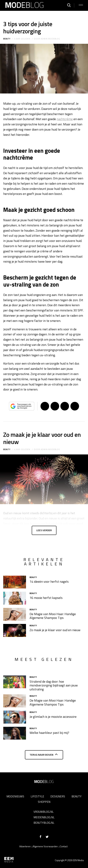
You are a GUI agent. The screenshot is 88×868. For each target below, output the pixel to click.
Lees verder (44, 530)
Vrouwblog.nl (44, 812)
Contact (64, 846)
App (75, 406)
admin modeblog (50, 39)
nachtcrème (65, 119)
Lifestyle (37, 796)
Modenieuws (15, 796)
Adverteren (25, 846)
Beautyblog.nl (44, 823)
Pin (65, 406)
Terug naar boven (41, 755)
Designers (58, 796)
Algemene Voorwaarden (45, 846)
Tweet (55, 406)
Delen (45, 406)
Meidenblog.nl (44, 817)
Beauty (7, 39)
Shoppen (44, 802)
